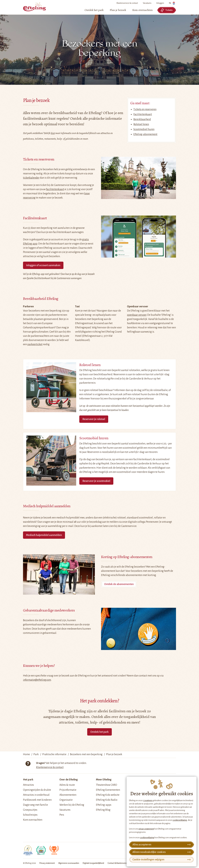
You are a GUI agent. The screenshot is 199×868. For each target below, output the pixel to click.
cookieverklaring (180, 820)
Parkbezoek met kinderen (37, 800)
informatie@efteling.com (37, 680)
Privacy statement (47, 863)
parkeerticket (35, 344)
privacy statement (146, 829)
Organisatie (66, 800)
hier (53, 133)
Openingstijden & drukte (37, 790)
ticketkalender (31, 178)
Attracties (28, 785)
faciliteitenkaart (55, 189)
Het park (28, 780)
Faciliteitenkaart (143, 114)
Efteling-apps (104, 805)
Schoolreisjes (30, 815)
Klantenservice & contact (127, 3)
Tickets (167, 10)
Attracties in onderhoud (36, 795)
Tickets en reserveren (145, 109)
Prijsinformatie (68, 790)
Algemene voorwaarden (69, 863)
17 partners (148, 801)
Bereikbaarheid (142, 119)
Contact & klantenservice (118, 863)
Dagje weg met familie (35, 805)
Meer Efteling (104, 780)
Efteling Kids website (108, 795)
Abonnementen (68, 795)
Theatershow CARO (106, 785)
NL (172, 4)
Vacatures (147, 3)
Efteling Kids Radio (107, 800)
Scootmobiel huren (144, 129)
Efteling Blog (103, 810)
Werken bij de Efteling (72, 805)
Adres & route (67, 785)
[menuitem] (94, 10)
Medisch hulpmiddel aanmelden (44, 535)
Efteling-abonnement (145, 134)
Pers (62, 815)
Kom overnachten (33, 820)
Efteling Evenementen (108, 790)
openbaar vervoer (137, 315)
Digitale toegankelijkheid (93, 863)
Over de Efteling (68, 780)
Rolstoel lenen (141, 124)
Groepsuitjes (30, 810)
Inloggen (160, 3)
